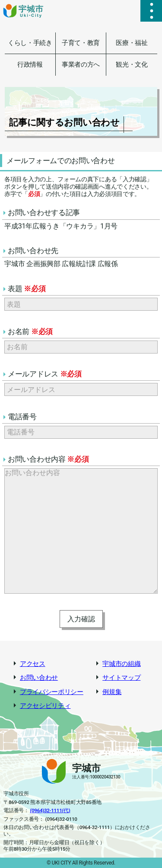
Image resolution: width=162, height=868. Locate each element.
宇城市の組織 (121, 664)
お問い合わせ (39, 678)
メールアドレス (45, 374)
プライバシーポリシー (52, 692)
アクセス (33, 664)
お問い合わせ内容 (48, 459)
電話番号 (22, 417)
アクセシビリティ (45, 706)
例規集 (112, 692)
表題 (27, 289)
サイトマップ (121, 678)
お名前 (30, 331)
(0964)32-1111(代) (50, 810)
